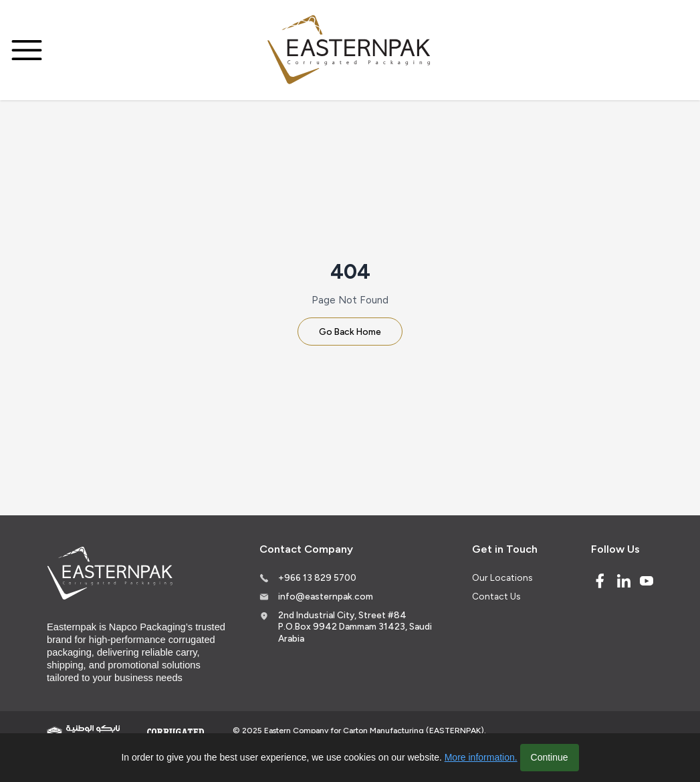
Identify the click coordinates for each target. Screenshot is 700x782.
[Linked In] (624, 581)
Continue (550, 757)
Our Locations (502, 577)
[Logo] (350, 50)
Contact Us (496, 596)
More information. (481, 757)
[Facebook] (600, 581)
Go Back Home (350, 332)
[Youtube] (647, 581)
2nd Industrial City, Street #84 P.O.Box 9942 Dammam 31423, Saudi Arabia (355, 627)
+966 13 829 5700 (317, 577)
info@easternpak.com (326, 596)
